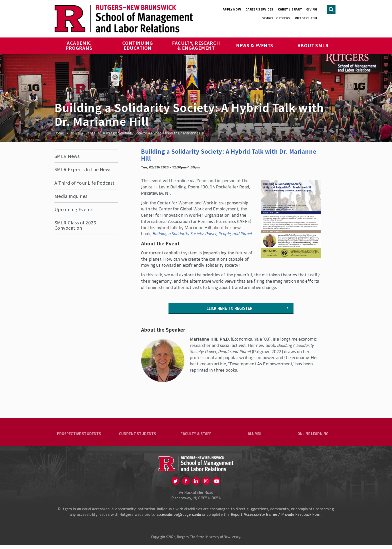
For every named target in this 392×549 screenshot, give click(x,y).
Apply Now (232, 9)
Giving (312, 9)
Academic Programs (79, 45)
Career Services (259, 9)
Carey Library (290, 9)
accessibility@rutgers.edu (179, 519)
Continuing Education (138, 45)
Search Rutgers (276, 18)
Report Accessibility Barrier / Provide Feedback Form (276, 519)
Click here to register (230, 308)
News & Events (255, 45)
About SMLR (313, 45)
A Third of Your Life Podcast (85, 183)
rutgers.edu (306, 18)
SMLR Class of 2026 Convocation (75, 225)
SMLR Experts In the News (83, 169)
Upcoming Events (74, 209)
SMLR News (67, 156)
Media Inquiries (71, 196)
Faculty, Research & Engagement (196, 45)
